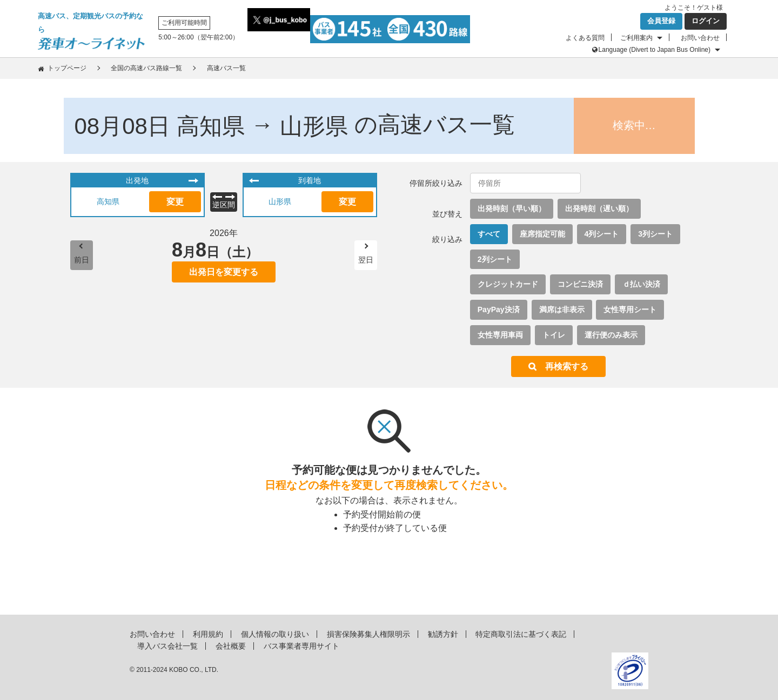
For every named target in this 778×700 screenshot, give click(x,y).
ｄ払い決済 (641, 284)
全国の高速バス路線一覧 (146, 68)
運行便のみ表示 (611, 335)
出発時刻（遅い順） (599, 208)
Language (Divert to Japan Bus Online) (655, 50)
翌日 (366, 260)
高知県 (108, 201)
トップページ (67, 68)
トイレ (554, 335)
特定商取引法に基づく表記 (521, 634)
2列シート (495, 259)
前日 (82, 260)
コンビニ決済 (580, 284)
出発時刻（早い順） (512, 208)
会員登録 (661, 21)
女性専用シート (630, 309)
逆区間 (224, 205)
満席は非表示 (562, 309)
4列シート (602, 234)
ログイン (706, 21)
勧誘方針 (443, 634)
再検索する (567, 366)
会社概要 (231, 646)
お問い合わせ (700, 38)
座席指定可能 (542, 234)
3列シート (655, 234)
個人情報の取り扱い (275, 634)
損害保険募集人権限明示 (368, 634)
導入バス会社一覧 (167, 646)
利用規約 (208, 634)
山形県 (280, 201)
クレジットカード (508, 284)
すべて (489, 234)
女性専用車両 (500, 335)
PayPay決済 (499, 309)
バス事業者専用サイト (301, 646)
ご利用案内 (636, 38)
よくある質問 (585, 38)
